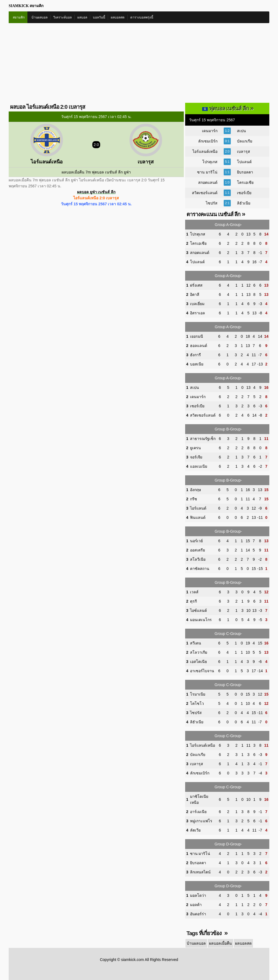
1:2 (227, 131)
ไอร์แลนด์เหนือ (205, 151)
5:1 (227, 162)
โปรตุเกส (210, 162)
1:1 (227, 172)
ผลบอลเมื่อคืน (220, 943)
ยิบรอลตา (245, 172)
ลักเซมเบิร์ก (208, 141)
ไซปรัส (212, 203)
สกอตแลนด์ (208, 182)
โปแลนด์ (244, 162)
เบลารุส (244, 151)
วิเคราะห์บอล (62, 17)
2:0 (227, 151)
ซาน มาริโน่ (207, 172)
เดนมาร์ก (210, 131)
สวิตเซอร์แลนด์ (205, 193)
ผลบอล (82, 17)
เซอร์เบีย (244, 193)
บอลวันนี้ (99, 17)
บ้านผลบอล (40, 17)
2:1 (227, 203)
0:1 (227, 141)
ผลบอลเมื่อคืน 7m (76, 172)
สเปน (241, 131)
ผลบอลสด (118, 17)
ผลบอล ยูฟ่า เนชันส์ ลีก (96, 192)
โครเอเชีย (245, 182)
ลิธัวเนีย (244, 203)
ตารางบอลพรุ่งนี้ (142, 17)
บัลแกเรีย (245, 141)
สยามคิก (19, 17)
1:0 (227, 182)
